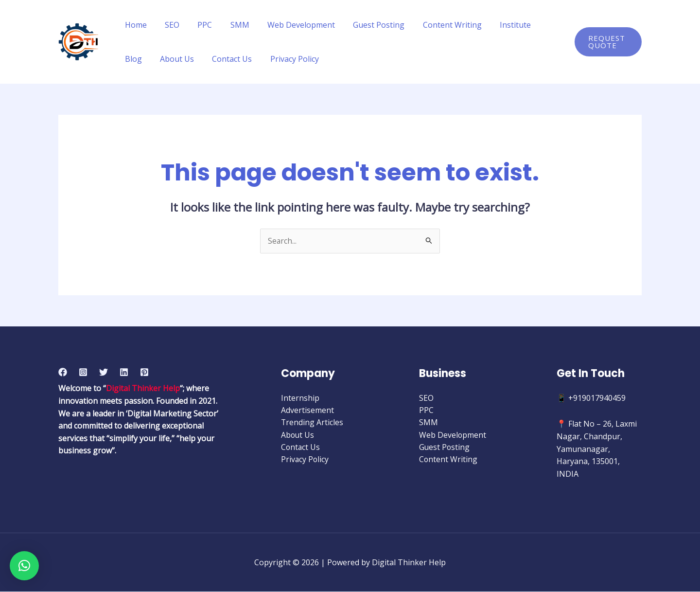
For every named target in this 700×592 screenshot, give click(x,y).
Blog (535, 25)
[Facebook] (63, 372)
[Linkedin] (124, 372)
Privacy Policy (253, 59)
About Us (140, 59)
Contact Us (193, 59)
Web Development (289, 25)
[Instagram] (83, 372)
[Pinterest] (144, 372)
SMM (231, 25)
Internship (300, 398)
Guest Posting (365, 25)
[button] (24, 566)
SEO (168, 25)
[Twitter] (104, 372)
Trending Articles (312, 423)
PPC (198, 25)
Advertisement (307, 411)
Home (134, 25)
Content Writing (435, 25)
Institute (496, 25)
